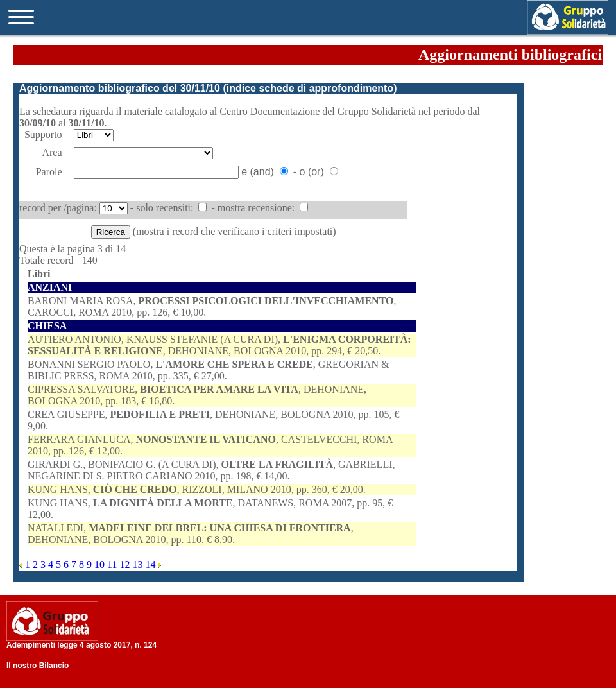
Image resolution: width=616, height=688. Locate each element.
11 (113, 564)
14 (151, 564)
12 (126, 564)
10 (101, 564)
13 (139, 564)
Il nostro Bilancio (38, 666)
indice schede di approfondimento (310, 88)
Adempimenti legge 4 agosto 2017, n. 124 (81, 645)
